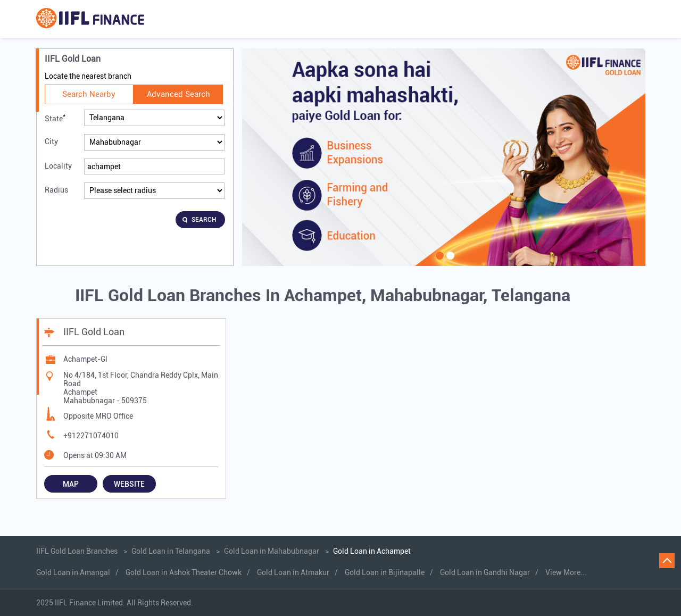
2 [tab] (449, 262)
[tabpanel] (444, 157)
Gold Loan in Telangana (171, 551)
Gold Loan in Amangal (73, 572)
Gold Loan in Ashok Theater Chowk (184, 572)
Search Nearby (89, 94)
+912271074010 (91, 436)
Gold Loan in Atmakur (293, 572)
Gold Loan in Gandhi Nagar (485, 572)
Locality (58, 166)
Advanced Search (178, 94)
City (51, 141)
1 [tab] (438, 262)
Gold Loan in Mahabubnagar (272, 551)
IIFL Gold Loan (94, 332)
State (55, 118)
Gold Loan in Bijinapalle (385, 572)
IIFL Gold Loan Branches (78, 551)
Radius (56, 190)
